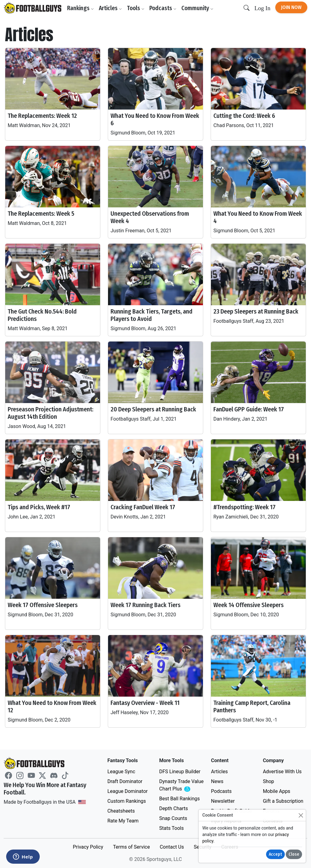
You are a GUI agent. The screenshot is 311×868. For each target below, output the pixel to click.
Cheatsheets (121, 811)
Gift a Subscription (283, 801)
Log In (262, 8)
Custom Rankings (127, 801)
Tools (136, 8)
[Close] (301, 815)
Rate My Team (123, 821)
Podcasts (163, 8)
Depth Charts (174, 808)
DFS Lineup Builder (180, 772)
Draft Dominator (125, 781)
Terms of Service (131, 847)
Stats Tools (172, 828)
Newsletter (223, 801)
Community (197, 8)
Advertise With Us (282, 772)
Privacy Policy (88, 847)
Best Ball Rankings (180, 799)
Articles (110, 8)
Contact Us (172, 847)
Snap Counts (173, 818)
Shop (269, 781)
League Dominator (128, 791)
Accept (275, 854)
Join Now (291, 7)
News (217, 781)
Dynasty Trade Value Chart (181, 785)
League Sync (121, 772)
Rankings (81, 8)
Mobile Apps (277, 791)
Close (294, 854)
